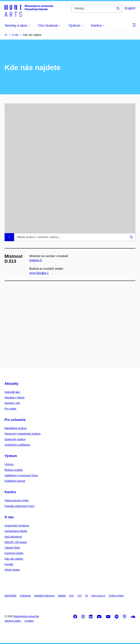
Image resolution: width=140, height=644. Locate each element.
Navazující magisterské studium (23, 434)
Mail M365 (10, 596)
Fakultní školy (12, 548)
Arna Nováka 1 (39, 273)
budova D (36, 260)
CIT (80, 596)
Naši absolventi (13, 537)
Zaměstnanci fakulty (16, 531)
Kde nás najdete (14, 559)
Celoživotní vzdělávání (17, 445)
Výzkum (11, 456)
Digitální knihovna (44, 596)
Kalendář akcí (12, 392)
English (130, 8)
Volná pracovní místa (16, 500)
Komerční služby (14, 553)
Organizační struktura (17, 526)
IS (86, 596)
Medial (62, 596)
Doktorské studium (15, 439)
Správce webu (13, 621)
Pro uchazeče (15, 420)
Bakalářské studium (16, 428)
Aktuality (11, 384)
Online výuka (116, 596)
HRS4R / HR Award (16, 542)
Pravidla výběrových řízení (20, 506)
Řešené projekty (14, 470)
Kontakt (9, 564)
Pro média (10, 409)
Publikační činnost (15, 481)
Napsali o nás (12, 403)
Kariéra (10, 492)
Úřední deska (12, 570)
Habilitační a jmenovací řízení (21, 475)
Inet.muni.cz (98, 596)
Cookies (29, 621)
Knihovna (25, 596)
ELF (72, 596)
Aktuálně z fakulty (15, 398)
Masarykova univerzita (26, 616)
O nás (9, 517)
